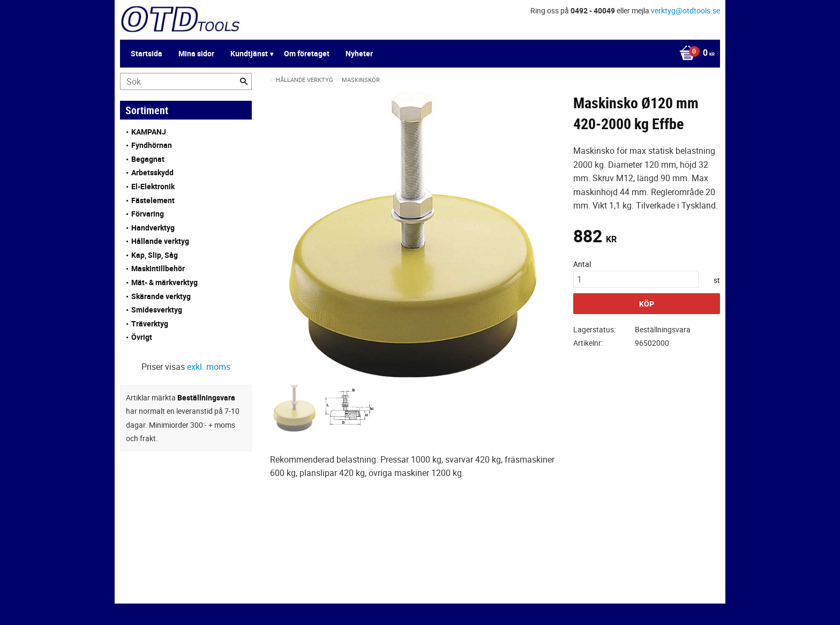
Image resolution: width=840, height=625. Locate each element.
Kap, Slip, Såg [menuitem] (155, 255)
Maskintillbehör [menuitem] (158, 268)
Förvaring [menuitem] (148, 214)
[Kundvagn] (694, 54)
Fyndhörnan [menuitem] (152, 145)
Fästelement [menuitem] (153, 200)
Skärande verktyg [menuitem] (161, 296)
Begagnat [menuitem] (148, 159)
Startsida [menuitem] (147, 53)
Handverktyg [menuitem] (153, 228)
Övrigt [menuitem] (142, 337)
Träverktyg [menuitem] (150, 323)
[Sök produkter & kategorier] (186, 81)
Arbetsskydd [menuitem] (152, 172)
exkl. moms (209, 367)
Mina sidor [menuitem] (196, 53)
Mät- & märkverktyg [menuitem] (164, 282)
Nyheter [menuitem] (359, 53)
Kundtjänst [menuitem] (249, 53)
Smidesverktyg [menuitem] (157, 310)
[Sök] (244, 81)
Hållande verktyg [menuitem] (160, 241)
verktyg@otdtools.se (685, 10)
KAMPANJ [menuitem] (149, 132)
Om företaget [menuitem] (307, 53)
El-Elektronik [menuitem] (153, 186)
